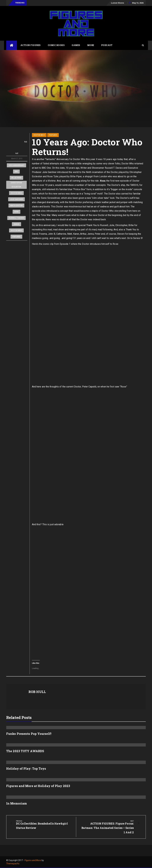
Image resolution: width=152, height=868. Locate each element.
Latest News (117, 3)
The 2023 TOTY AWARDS (25, 751)
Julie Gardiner (16, 199)
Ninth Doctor (16, 206)
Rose (16, 212)
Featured (16, 237)
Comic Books (56, 45)
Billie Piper (16, 178)
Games (76, 45)
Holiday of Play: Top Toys (26, 768)
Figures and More (33, 860)
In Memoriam (17, 803)
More (91, 45)
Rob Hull (17, 144)
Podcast (107, 45)
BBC (16, 172)
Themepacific (13, 864)
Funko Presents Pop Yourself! (29, 734)
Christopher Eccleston (16, 185)
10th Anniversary (16, 165)
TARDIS (17, 224)
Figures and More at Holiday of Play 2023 (38, 786)
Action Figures (31, 45)
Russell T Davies (16, 218)
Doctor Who (16, 193)
